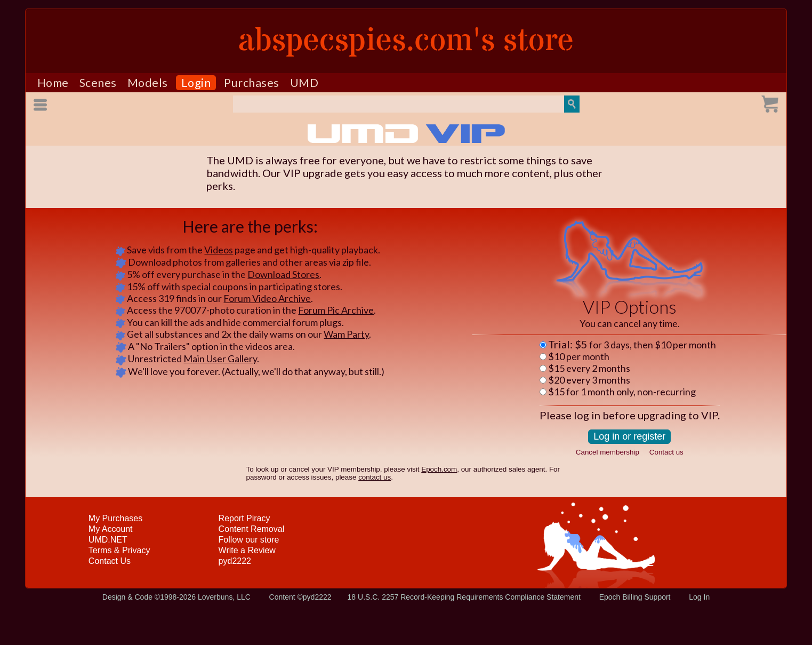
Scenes (98, 83)
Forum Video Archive (267, 298)
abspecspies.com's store (406, 41)
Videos (219, 250)
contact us (375, 477)
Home (53, 83)
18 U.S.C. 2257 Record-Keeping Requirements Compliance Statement (464, 597)
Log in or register (629, 436)
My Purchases (115, 518)
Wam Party (346, 334)
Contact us (666, 452)
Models (148, 83)
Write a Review (247, 550)
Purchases (252, 83)
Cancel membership (608, 452)
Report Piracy (244, 518)
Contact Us (110, 561)
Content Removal (252, 529)
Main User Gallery (220, 359)
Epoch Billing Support (635, 597)
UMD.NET (108, 540)
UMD (304, 83)
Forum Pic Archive (336, 310)
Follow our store (249, 540)
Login (196, 83)
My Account (111, 529)
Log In (699, 597)
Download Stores (283, 274)
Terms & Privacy (119, 550)
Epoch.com (439, 469)
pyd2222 (235, 561)
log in (587, 415)
